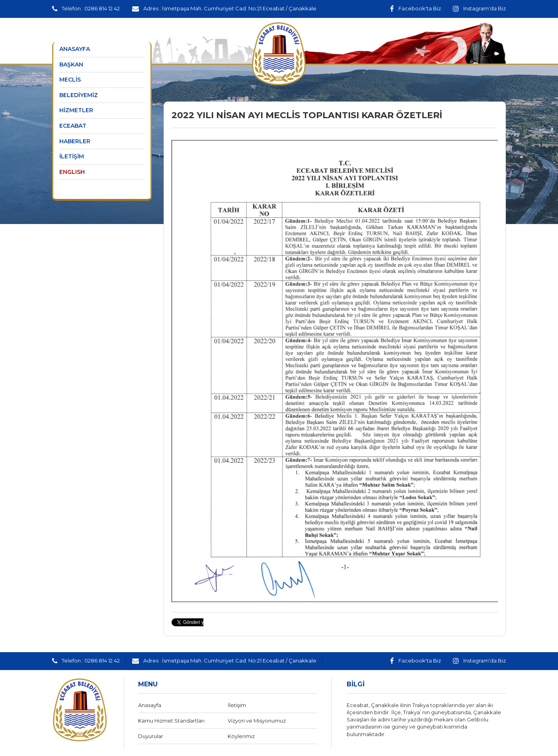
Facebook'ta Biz (416, 8)
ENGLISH (72, 172)
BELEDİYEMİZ (79, 95)
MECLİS (70, 80)
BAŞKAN (71, 64)
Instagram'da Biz (479, 8)
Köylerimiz (241, 736)
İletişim (237, 705)
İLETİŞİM (72, 156)
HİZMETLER (76, 110)
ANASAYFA (75, 49)
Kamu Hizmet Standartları (171, 721)
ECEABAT (73, 126)
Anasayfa (150, 705)
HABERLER (75, 141)
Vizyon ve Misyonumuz (257, 721)
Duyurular (151, 736)
